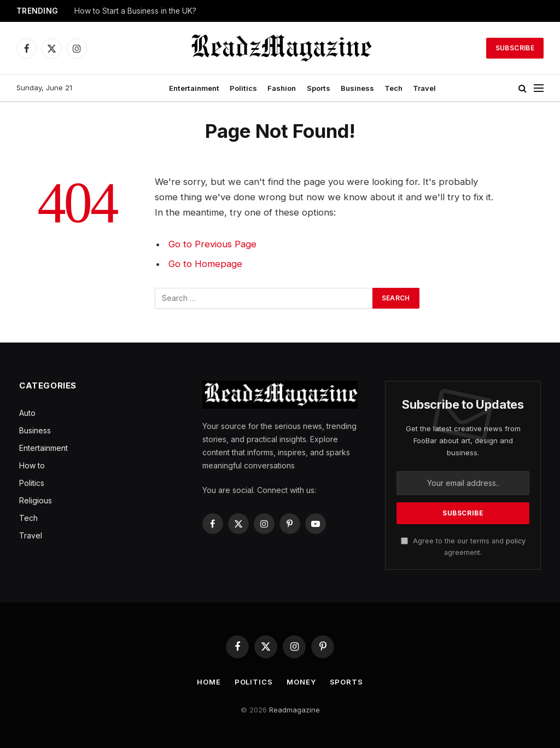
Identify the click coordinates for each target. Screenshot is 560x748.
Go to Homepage (205, 264)
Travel (424, 88)
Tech (393, 88)
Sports (319, 88)
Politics (243, 88)
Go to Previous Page (212, 244)
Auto (27, 413)
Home (209, 682)
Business (357, 88)
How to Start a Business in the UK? (135, 11)
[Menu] (539, 88)
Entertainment (194, 88)
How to (32, 465)
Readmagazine (294, 710)
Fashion (282, 88)
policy (516, 541)
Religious (36, 500)
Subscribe (515, 48)
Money (301, 682)
